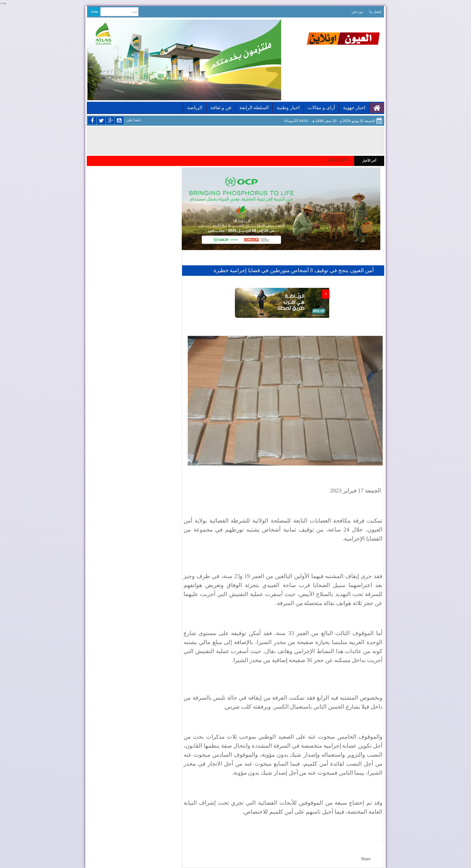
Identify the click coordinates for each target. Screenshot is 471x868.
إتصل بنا (375, 12)
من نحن (357, 12)
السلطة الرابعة (254, 108)
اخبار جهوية (354, 108)
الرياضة (195, 108)
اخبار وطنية (288, 108)
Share (366, 859)
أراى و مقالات (321, 108)
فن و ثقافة (221, 108)
